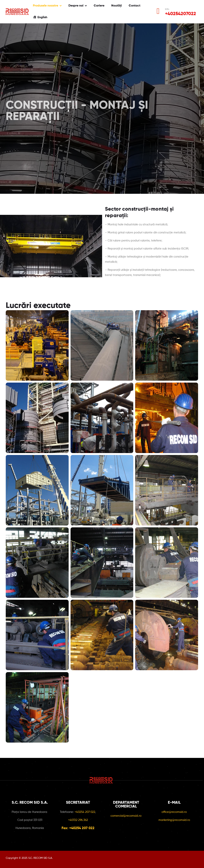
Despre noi (76, 6)
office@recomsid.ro (174, 812)
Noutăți (117, 6)
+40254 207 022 (85, 812)
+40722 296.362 (78, 820)
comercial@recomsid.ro (126, 816)
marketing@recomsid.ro (174, 820)
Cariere (99, 6)
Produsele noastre (46, 6)
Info (167, 9)
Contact (135, 6)
